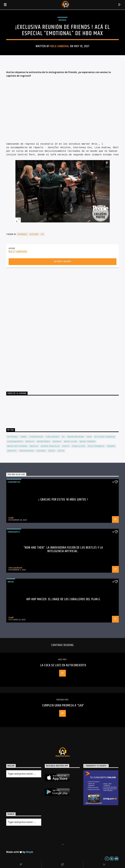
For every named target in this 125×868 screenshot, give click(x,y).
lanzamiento (15, 442)
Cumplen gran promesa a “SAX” (63, 705)
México (34, 446)
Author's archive (62, 261)
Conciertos (14, 482)
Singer (111, 446)
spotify (12, 451)
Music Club (70, 442)
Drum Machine (76, 437)
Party (66, 446)
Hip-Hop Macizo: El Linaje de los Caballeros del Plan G (63, 599)
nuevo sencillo (50, 446)
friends (22, 234)
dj (63, 437)
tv (42, 234)
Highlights (14, 532)
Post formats (96, 446)
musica (57, 442)
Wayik (30, 852)
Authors (12, 437)
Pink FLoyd (79, 446)
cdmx (24, 437)
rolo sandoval (60, 46)
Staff (11, 518)
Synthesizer (27, 451)
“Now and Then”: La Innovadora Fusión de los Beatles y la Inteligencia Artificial (63, 549)
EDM (89, 437)
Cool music (53, 437)
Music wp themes (17, 446)
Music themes (88, 442)
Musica (62, 20)
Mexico (30, 442)
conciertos (36, 437)
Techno (41, 451)
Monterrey (44, 442)
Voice (61, 451)
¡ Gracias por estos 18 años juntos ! (63, 500)
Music (11, 582)
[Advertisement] (28, 329)
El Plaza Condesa (105, 437)
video (52, 451)
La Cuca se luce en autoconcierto (63, 665)
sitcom (34, 234)
